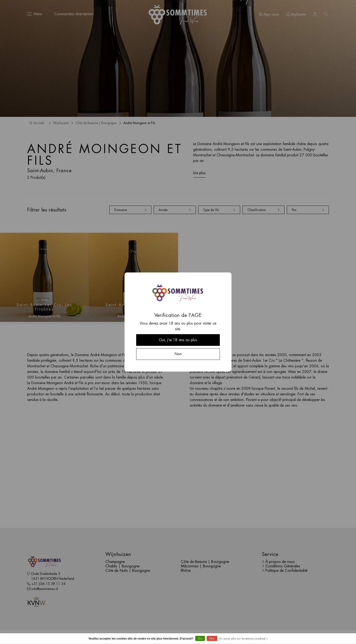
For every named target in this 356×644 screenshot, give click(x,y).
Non (212, 639)
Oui (200, 639)
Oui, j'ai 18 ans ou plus (178, 340)
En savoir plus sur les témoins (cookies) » (244, 639)
